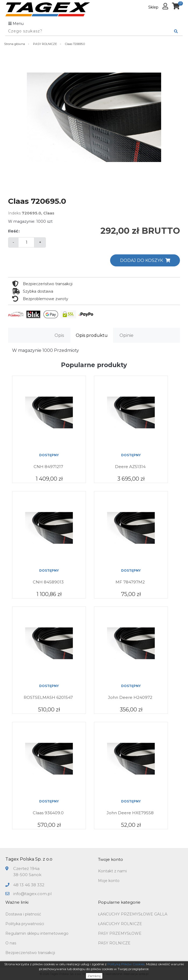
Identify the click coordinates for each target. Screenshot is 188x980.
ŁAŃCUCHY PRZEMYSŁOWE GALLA (133, 914)
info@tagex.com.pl (32, 894)
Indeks (14, 213)
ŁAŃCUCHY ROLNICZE (120, 924)
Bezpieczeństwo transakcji (30, 953)
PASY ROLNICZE (114, 943)
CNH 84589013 (48, 582)
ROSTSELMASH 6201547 (48, 697)
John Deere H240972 (130, 697)
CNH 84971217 (48, 467)
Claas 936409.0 (48, 813)
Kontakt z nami (112, 871)
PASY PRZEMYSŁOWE (120, 933)
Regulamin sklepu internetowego (37, 933)
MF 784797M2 (130, 582)
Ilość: (14, 231)
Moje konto (109, 881)
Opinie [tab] (126, 335)
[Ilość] (26, 242)
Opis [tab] (59, 335)
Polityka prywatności (25, 924)
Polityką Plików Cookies (126, 964)
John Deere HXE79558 (130, 813)
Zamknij (94, 976)
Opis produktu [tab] (92, 335)
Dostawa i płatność (23, 914)
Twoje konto (111, 859)
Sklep (153, 7)
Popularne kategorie (119, 902)
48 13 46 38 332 (29, 885)
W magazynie (27, 350)
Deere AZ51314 (130, 467)
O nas (11, 943)
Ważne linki (17, 902)
